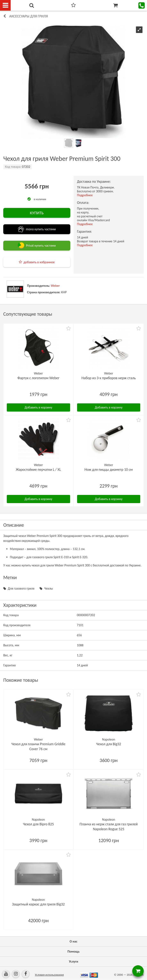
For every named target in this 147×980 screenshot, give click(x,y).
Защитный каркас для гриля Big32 (38, 904)
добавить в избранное (39, 262)
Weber (55, 286)
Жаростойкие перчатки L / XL (38, 470)
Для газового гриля (21, 588)
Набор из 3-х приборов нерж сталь (109, 378)
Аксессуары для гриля (29, 16)
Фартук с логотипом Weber (38, 378)
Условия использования (49, 975)
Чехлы (48, 588)
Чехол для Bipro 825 (38, 824)
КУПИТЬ (37, 213)
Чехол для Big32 (109, 744)
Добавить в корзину (38, 407)
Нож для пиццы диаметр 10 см (109, 470)
